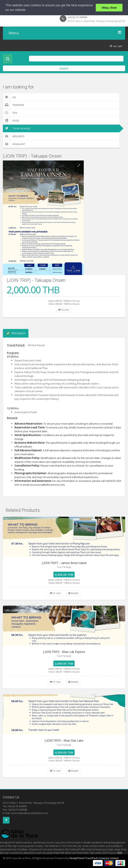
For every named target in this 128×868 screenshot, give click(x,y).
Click (120, 853)
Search (64, 69)
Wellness (14, 136)
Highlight (14, 144)
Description (16, 333)
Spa (10, 113)
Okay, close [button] (109, 8)
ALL (10, 97)
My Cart (118, 46)
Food (11, 121)
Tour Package (17, 128)
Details (73, 593)
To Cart (64, 310)
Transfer (13, 105)
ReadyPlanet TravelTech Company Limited (94, 858)
